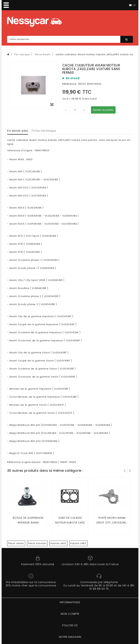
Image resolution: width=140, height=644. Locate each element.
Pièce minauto (37, 543)
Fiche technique (44, 131)
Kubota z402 (58, 543)
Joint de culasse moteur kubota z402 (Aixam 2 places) (70, 522)
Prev (125, 470)
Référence (69, 84)
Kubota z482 (78, 543)
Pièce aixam (16, 543)
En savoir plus (17, 131)
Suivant (130, 470)
